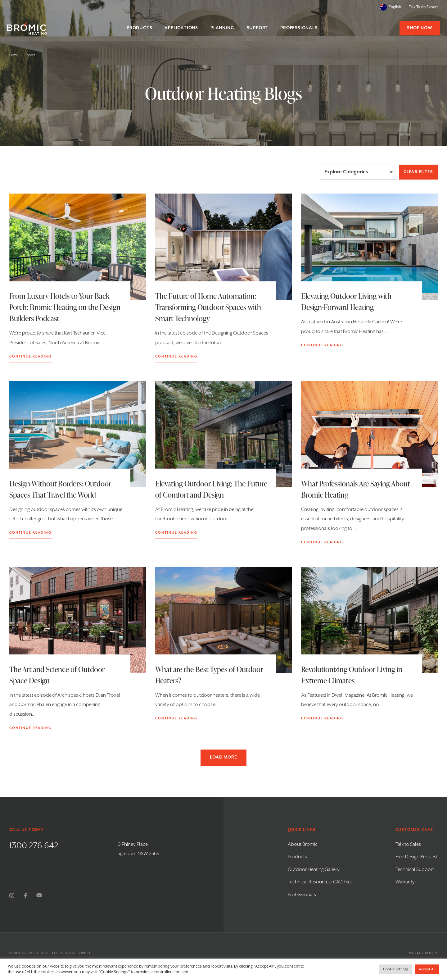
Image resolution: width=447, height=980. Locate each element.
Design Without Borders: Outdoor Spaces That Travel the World (60, 489)
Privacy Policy (423, 953)
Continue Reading (30, 357)
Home (14, 55)
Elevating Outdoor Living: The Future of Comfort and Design (200, 489)
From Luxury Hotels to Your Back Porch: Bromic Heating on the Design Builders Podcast (65, 307)
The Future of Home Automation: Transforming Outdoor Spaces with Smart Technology (208, 307)
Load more (223, 757)
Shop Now (418, 28)
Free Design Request (417, 857)
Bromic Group (36, 953)
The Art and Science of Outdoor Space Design (57, 675)
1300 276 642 (34, 846)
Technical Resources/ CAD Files (320, 882)
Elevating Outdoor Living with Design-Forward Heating (346, 301)
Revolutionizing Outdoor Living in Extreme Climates (352, 675)
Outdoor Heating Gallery (314, 870)
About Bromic (303, 844)
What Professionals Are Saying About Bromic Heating (355, 489)
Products (297, 857)
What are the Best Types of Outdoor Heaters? (209, 675)
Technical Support (415, 870)
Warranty (405, 882)
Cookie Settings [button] (396, 969)
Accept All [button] (427, 969)
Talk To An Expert (423, 7)
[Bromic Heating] (29, 28)
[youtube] (39, 896)
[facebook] (25, 896)
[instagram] (12, 896)
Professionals (302, 895)
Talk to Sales (408, 844)
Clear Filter (418, 172)
